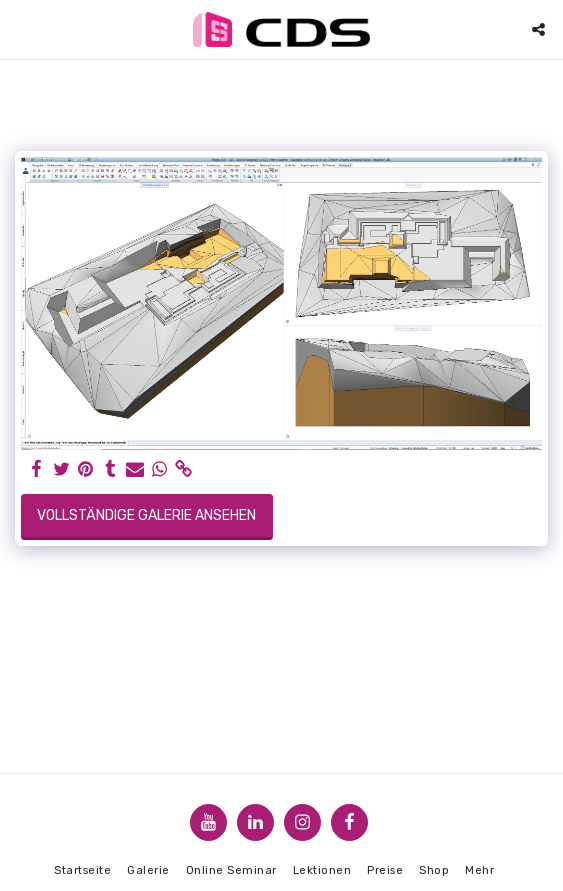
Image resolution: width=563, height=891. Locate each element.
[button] (22, 29)
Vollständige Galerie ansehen (146, 515)
